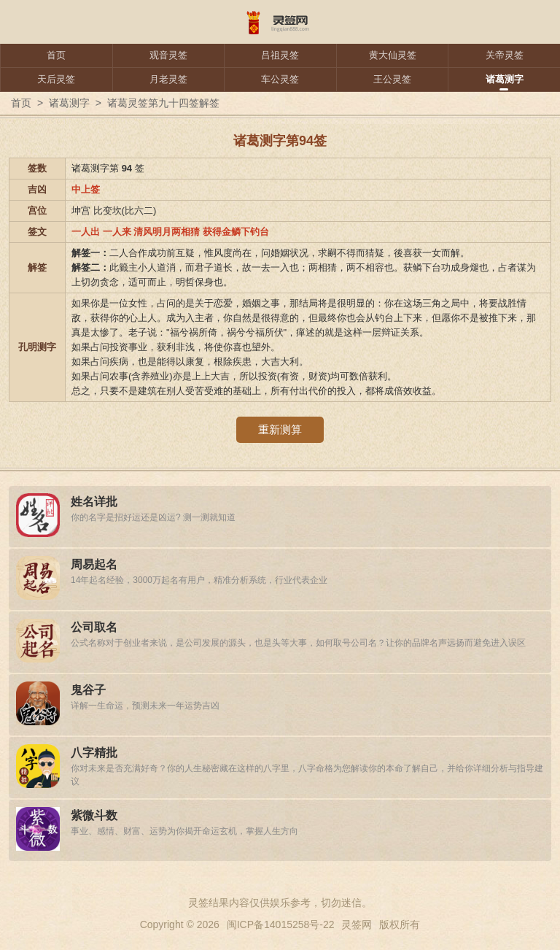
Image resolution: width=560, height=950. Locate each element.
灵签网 (357, 924)
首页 (56, 55)
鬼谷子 (88, 690)
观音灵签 (168, 55)
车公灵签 (280, 79)
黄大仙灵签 (393, 55)
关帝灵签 (505, 55)
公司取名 (94, 627)
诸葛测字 (505, 79)
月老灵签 (168, 79)
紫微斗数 (94, 815)
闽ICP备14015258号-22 (281, 924)
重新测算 (280, 429)
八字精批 (94, 753)
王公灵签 (392, 79)
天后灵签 (56, 79)
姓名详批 (94, 502)
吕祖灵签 (280, 55)
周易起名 (94, 564)
